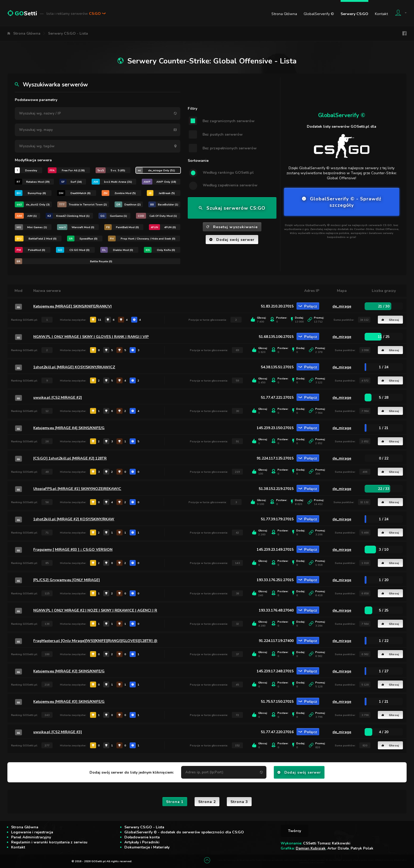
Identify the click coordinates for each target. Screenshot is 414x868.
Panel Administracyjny (31, 837)
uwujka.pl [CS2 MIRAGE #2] (58, 398)
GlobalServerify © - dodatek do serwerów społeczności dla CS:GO (184, 832)
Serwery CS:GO (354, 14)
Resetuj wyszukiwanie (232, 227)
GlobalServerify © (319, 14)
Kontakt (381, 14)
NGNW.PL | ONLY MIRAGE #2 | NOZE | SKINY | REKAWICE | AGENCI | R (95, 610)
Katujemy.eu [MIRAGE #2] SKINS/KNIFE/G (69, 671)
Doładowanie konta (142, 837)
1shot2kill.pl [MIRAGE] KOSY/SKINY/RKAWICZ (74, 367)
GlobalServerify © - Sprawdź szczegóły (342, 202)
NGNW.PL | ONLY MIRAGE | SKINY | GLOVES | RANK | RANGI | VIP (91, 337)
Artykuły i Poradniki (142, 842)
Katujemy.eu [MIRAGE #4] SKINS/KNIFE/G (69, 428)
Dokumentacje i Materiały (147, 847)
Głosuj (390, 320)
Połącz (308, 306)
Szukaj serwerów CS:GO (232, 208)
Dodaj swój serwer (232, 240)
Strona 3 (239, 802)
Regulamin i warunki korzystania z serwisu (49, 842)
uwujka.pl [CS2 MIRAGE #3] (58, 732)
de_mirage (342, 306)
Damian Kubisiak (311, 848)
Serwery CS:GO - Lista (68, 33)
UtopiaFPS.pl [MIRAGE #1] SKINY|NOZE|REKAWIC (77, 489)
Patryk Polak (362, 848)
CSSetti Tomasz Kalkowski (327, 843)
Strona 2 (207, 802)
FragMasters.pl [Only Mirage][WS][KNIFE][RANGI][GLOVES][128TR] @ (95, 641)
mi (18, 307)
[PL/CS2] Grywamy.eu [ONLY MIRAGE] (67, 580)
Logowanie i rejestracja (32, 832)
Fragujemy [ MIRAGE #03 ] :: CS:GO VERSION (73, 550)
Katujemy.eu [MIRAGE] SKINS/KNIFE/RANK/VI (72, 306)
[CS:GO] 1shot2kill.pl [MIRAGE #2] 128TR (70, 458)
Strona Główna (284, 14)
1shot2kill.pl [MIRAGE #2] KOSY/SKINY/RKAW (74, 519)
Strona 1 (175, 802)
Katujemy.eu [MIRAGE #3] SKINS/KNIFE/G (69, 702)
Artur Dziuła (338, 848)
